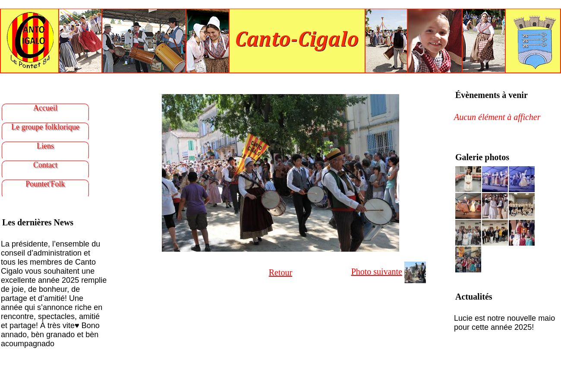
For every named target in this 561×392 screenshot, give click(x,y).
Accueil (45, 108)
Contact (45, 165)
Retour (280, 272)
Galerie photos (482, 157)
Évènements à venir (492, 95)
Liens (45, 146)
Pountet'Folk (45, 184)
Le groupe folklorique (45, 127)
